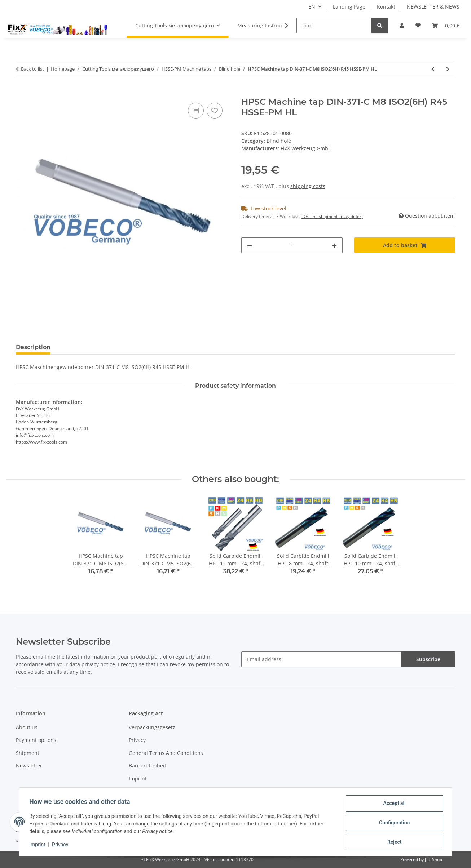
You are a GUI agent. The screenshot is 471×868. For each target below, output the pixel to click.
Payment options (36, 740)
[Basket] (446, 25)
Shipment (28, 753)
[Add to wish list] (215, 111)
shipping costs (308, 186)
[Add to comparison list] (196, 111)
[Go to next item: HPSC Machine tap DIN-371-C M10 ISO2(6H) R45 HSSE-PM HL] (448, 69)
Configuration (393, 824)
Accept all (393, 805)
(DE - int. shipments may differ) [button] (332, 216)
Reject (393, 842)
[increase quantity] (334, 245)
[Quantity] (292, 245)
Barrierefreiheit (148, 765)
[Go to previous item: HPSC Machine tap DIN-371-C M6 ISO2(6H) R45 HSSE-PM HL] (433, 69)
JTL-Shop (433, 860)
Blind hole (279, 141)
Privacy (62, 846)
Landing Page (349, 7)
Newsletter (29, 765)
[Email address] (321, 659)
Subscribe (428, 659)
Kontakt (386, 7)
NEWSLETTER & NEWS (433, 7)
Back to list (32, 69)
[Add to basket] (22, 93)
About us (27, 727)
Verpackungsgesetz (152, 727)
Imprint (39, 846)
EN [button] (312, 7)
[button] (402, 25)
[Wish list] (418, 25)
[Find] (334, 25)
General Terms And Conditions (166, 753)
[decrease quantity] (250, 245)
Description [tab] (33, 347)
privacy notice (98, 664)
